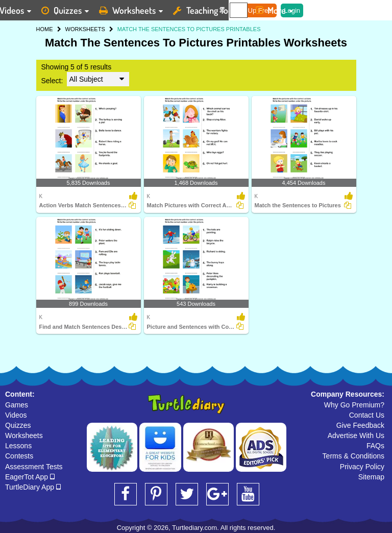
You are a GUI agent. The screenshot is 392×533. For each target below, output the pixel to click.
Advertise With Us (356, 435)
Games (17, 405)
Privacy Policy (362, 467)
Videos (16, 415)
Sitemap (371, 477)
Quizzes (18, 425)
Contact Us (367, 415)
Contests (19, 456)
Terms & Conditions (353, 456)
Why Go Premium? (354, 405)
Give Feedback (360, 425)
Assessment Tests (34, 467)
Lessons (18, 446)
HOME (45, 29)
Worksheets (24, 435)
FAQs (375, 446)
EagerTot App (30, 477)
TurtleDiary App (33, 487)
